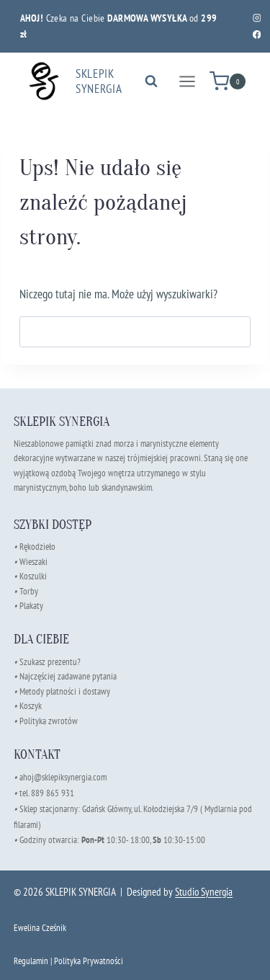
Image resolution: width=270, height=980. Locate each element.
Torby (29, 591)
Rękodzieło (37, 547)
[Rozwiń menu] (187, 81)
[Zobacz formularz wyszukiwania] (151, 81)
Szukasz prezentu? (50, 662)
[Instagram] (257, 18)
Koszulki (33, 576)
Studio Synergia (204, 892)
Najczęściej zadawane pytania (65, 676)
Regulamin (31, 961)
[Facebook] (257, 34)
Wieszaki (31, 562)
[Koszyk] (228, 81)
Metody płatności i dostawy (65, 691)
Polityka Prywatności (89, 961)
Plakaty (31, 606)
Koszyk (31, 706)
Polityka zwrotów (49, 721)
